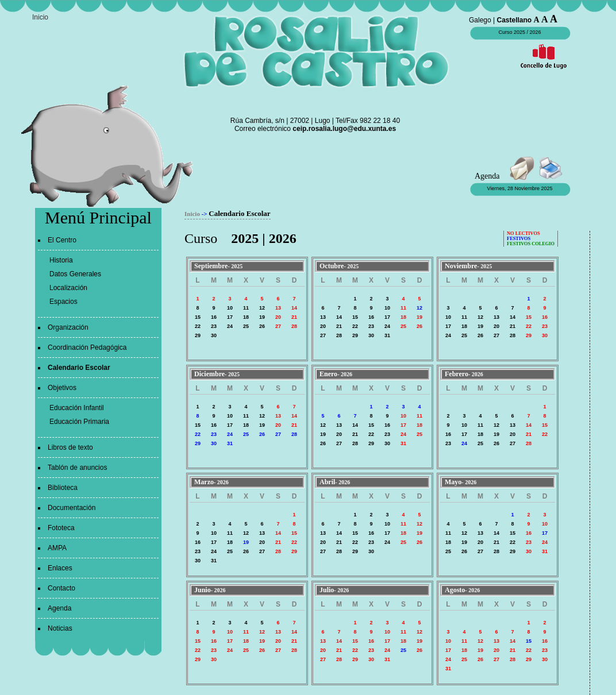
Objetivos (62, 388)
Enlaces (60, 568)
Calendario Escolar (79, 368)
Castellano (515, 20)
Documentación (72, 508)
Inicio (40, 17)
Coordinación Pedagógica (87, 347)
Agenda (59, 608)
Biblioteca (63, 488)
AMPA (57, 548)
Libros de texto (70, 447)
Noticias (60, 628)
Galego (480, 20)
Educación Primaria (79, 422)
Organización (68, 327)
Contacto (61, 588)
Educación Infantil (77, 408)
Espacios (63, 302)
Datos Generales (75, 274)
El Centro (62, 240)
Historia (61, 260)
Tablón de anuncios (77, 468)
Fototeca (61, 528)
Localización (68, 288)
